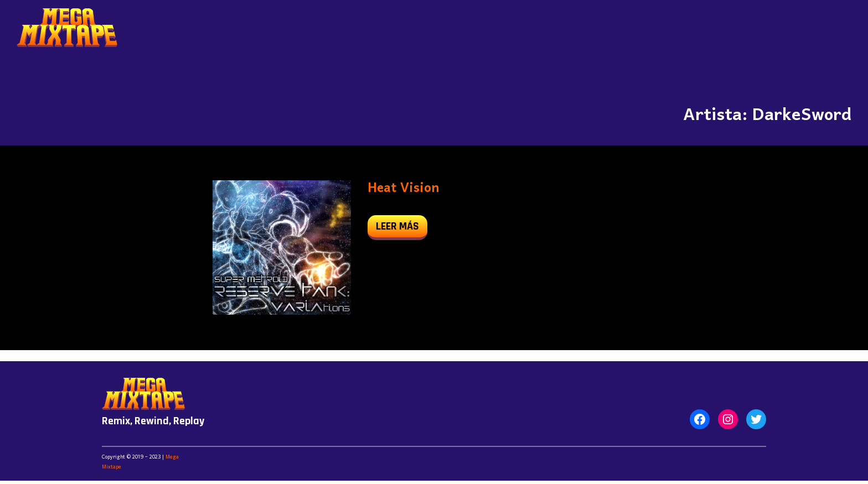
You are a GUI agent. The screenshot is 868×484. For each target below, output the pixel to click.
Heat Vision (403, 189)
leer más (402, 229)
